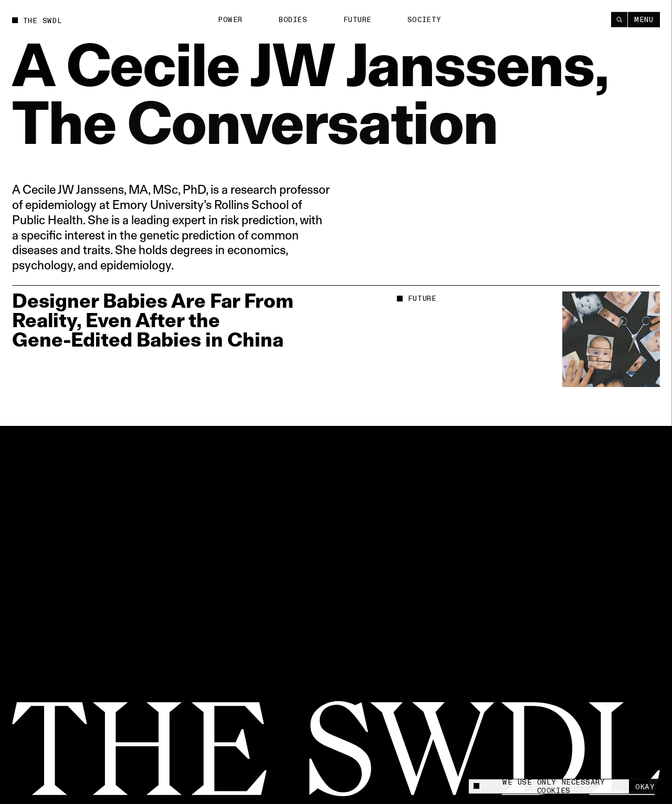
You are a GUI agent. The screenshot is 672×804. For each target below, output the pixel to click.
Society (424, 19)
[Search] (619, 19)
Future (358, 20)
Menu (644, 19)
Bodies (293, 20)
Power (230, 20)
